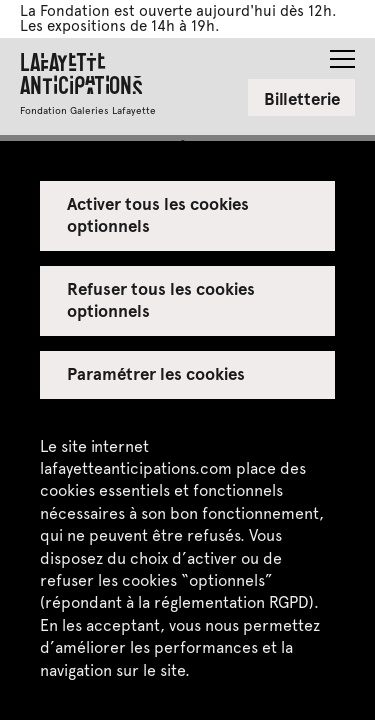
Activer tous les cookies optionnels (158, 214)
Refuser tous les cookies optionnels (161, 299)
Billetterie (302, 98)
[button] (342, 53)
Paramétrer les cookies (156, 373)
